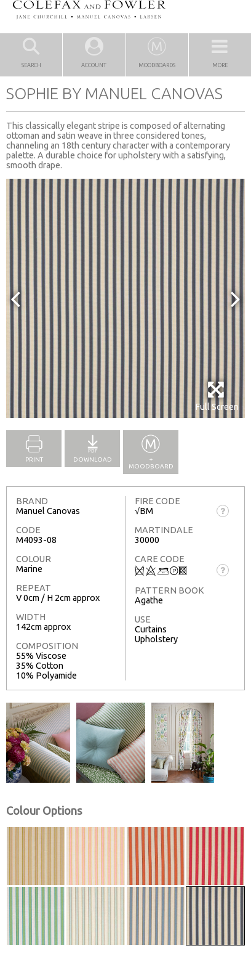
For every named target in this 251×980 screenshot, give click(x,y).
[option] (125, 298)
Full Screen (217, 396)
